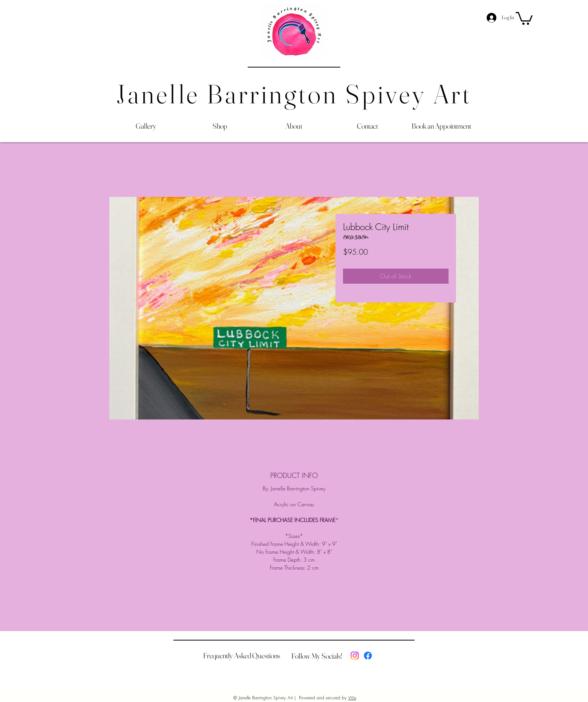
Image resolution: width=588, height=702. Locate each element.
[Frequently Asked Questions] (242, 656)
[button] (524, 18)
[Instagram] (355, 656)
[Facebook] (368, 656)
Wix (352, 698)
